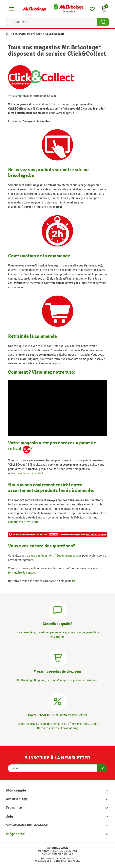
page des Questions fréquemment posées (55, 556)
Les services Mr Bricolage (27, 34)
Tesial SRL (74, 861)
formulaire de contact (29, 473)
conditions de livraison (22, 522)
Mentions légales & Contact (58, 851)
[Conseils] (58, 610)
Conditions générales (58, 854)
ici (74, 581)
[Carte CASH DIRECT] (58, 701)
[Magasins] (58, 657)
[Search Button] (103, 22)
